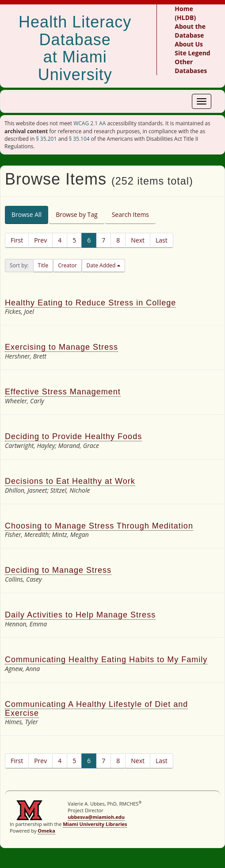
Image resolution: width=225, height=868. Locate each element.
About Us (189, 44)
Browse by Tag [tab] (77, 214)
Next (138, 240)
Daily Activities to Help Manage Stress (80, 615)
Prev (40, 240)
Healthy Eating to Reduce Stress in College (90, 303)
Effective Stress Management (63, 392)
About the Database (190, 31)
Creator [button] (67, 265)
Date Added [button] (102, 265)
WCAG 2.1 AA (90, 123)
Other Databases (191, 66)
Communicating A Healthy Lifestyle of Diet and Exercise (96, 709)
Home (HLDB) (185, 13)
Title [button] (43, 265)
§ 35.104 (79, 139)
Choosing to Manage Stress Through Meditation (99, 526)
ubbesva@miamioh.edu (96, 817)
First (17, 240)
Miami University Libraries (95, 824)
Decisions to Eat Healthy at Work (70, 481)
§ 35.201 (47, 139)
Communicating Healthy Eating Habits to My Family (106, 660)
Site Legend (192, 53)
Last (162, 240)
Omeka (46, 831)
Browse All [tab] (27, 214)
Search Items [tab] (130, 214)
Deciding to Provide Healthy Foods (73, 436)
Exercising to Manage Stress (61, 347)
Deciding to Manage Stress (58, 570)
